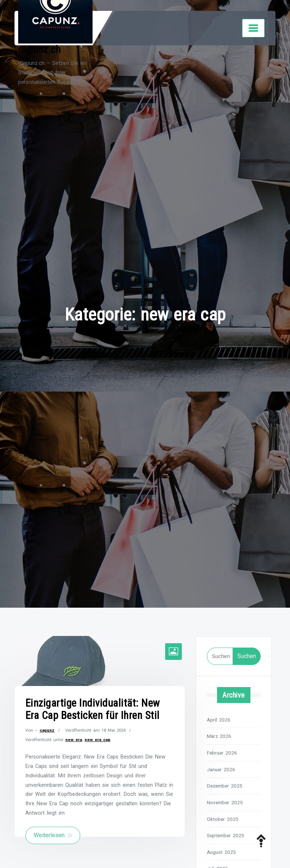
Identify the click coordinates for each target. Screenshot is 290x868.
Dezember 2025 (225, 786)
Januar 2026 (221, 769)
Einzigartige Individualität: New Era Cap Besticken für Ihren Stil (93, 709)
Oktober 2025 (223, 819)
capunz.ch (40, 49)
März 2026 (219, 736)
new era (74, 740)
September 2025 (226, 835)
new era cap (97, 740)
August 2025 (221, 852)
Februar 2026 (222, 753)
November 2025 (225, 802)
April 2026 (219, 720)
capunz (47, 730)
